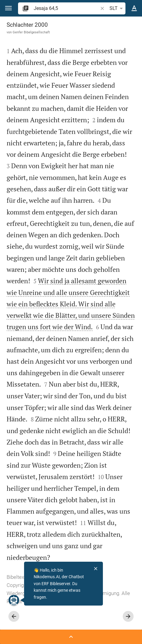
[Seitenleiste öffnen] (71, 637)
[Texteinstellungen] (134, 8)
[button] (8, 8)
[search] (66, 8)
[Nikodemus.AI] (14, 600)
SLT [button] (117, 8)
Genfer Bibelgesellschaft (31, 32)
